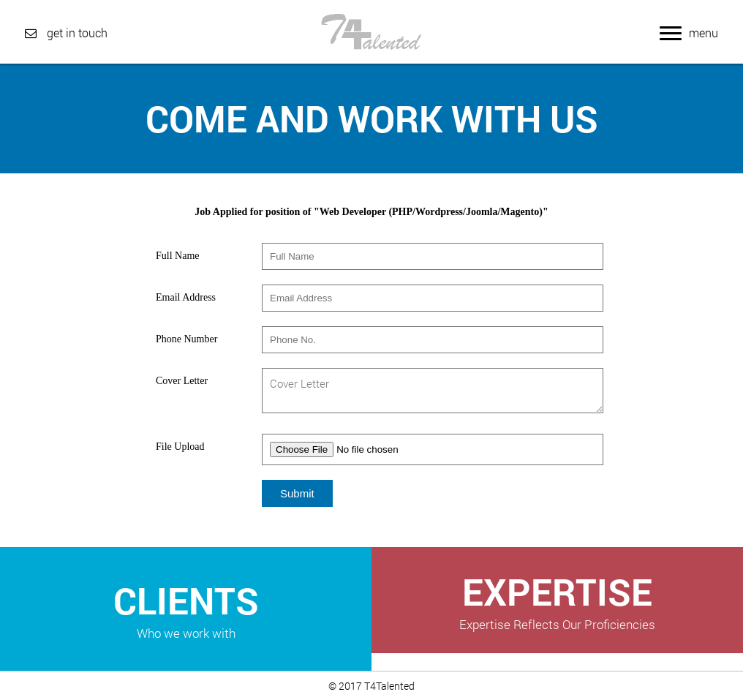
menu (689, 33)
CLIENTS (186, 609)
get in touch (66, 33)
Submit (297, 493)
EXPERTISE (557, 600)
